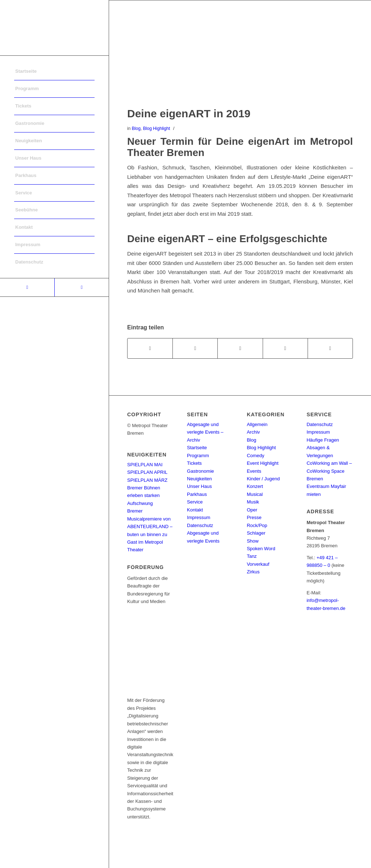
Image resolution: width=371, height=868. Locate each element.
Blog (136, 128)
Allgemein (257, 424)
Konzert (255, 486)
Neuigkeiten (199, 479)
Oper (252, 510)
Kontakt (195, 510)
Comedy (255, 456)
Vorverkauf (258, 564)
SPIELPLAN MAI (145, 465)
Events (254, 471)
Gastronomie (200, 471)
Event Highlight (262, 463)
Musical (255, 494)
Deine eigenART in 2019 (189, 113)
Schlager (256, 533)
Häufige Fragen (323, 440)
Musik (253, 502)
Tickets (194, 463)
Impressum (199, 517)
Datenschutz (200, 525)
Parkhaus (197, 494)
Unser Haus (199, 486)
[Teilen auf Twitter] (195, 348)
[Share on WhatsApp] (240, 348)
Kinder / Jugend (263, 479)
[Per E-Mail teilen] (330, 348)
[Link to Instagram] (82, 287)
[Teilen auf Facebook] (150, 348)
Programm (198, 456)
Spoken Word (261, 549)
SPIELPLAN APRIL (147, 472)
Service (195, 502)
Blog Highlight (157, 128)
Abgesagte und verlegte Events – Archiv (205, 432)
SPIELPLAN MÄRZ (147, 480)
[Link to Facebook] (27, 287)
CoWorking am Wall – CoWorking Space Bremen (329, 471)
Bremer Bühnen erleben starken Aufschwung (144, 496)
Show (253, 541)
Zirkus (253, 572)
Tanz (252, 556)
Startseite (197, 448)
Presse (254, 517)
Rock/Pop (257, 525)
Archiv (253, 432)
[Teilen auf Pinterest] (285, 348)
